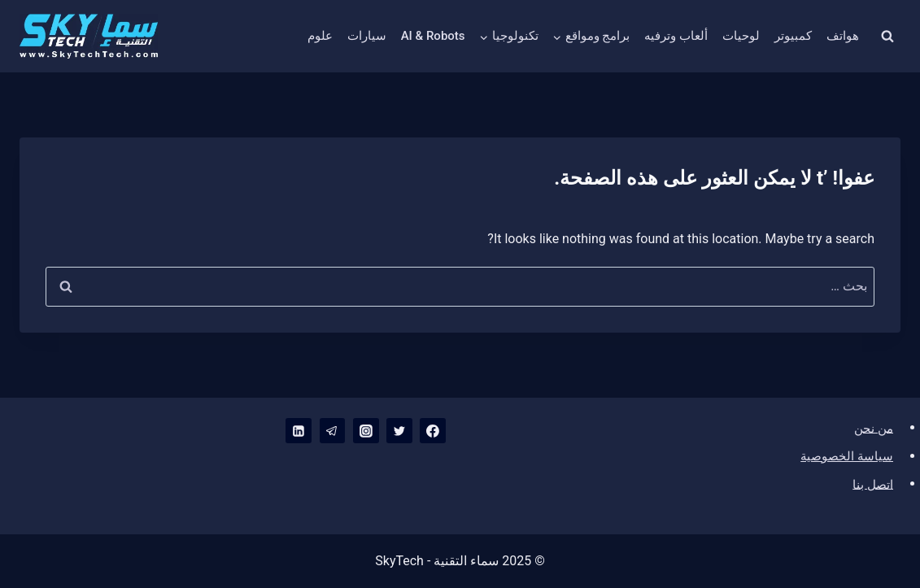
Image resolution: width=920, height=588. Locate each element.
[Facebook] (433, 431)
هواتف (843, 36)
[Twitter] (399, 431)
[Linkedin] (298, 431)
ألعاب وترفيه (676, 36)
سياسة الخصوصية (844, 455)
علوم (320, 36)
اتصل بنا (871, 483)
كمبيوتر (793, 36)
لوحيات (741, 36)
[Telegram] (331, 431)
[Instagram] (365, 431)
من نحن (872, 427)
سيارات (367, 36)
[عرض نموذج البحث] (887, 37)
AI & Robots (433, 36)
